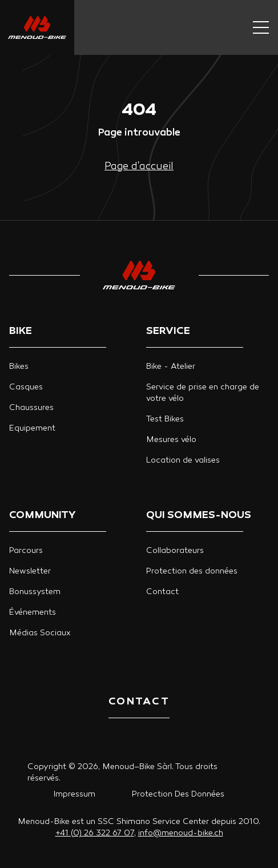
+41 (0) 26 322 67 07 (95, 833)
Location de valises (183, 461)
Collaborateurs (175, 551)
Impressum (74, 795)
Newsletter (30, 572)
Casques (26, 387)
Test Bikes (165, 419)
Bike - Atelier (171, 367)
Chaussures (31, 408)
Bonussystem (35, 592)
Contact (162, 592)
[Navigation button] (261, 27)
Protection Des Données (178, 795)
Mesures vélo (171, 440)
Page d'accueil (139, 167)
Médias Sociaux (40, 633)
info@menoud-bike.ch (181, 833)
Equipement (32, 429)
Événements (33, 613)
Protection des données (192, 572)
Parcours (26, 551)
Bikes (19, 367)
